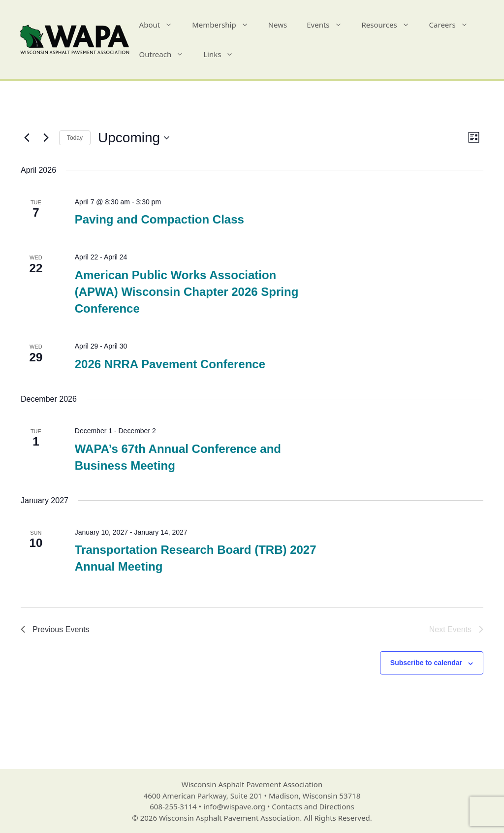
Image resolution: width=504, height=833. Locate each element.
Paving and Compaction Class (159, 219)
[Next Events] (46, 138)
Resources (391, 25)
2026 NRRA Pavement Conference (170, 364)
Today (75, 138)
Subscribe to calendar (426, 663)
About (161, 25)
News (278, 25)
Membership (225, 25)
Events (329, 25)
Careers (454, 25)
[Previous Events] (27, 138)
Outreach (167, 54)
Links (223, 54)
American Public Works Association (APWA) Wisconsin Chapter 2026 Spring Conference (187, 292)
